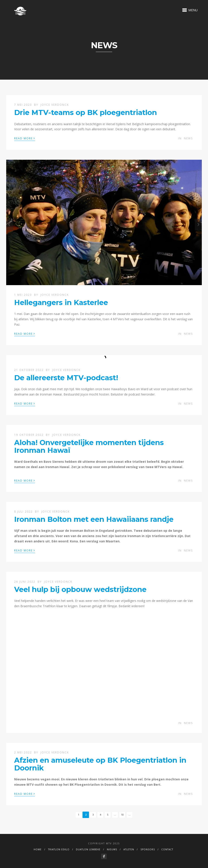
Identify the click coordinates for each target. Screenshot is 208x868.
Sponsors (148, 849)
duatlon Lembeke (88, 849)
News (188, 138)
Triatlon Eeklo (59, 849)
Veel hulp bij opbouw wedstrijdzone (80, 589)
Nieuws (112, 849)
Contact (167, 849)
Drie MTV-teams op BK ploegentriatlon (86, 112)
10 (122, 815)
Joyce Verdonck (55, 105)
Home (38, 849)
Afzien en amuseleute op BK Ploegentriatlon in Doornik (100, 764)
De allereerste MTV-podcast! (66, 378)
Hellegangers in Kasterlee (61, 302)
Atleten (129, 849)
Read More (25, 138)
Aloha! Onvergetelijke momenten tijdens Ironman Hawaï (89, 446)
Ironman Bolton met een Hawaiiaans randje (94, 519)
